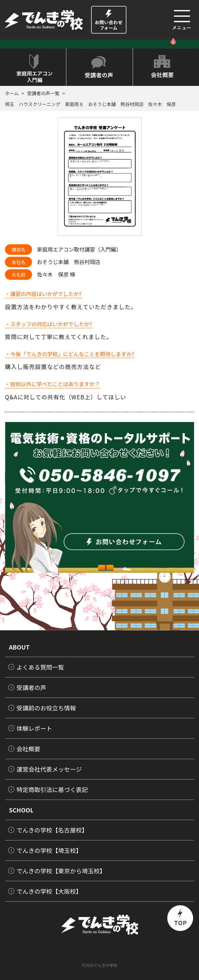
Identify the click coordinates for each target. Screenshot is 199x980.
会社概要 (28, 749)
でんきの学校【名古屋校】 (52, 830)
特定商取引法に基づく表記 (52, 789)
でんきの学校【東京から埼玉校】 (61, 871)
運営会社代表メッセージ (49, 769)
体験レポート (34, 728)
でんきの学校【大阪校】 (49, 891)
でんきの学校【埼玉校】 (49, 850)
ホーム (12, 93)
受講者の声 (31, 687)
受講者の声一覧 (43, 93)
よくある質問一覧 (40, 667)
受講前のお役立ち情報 (46, 708)
